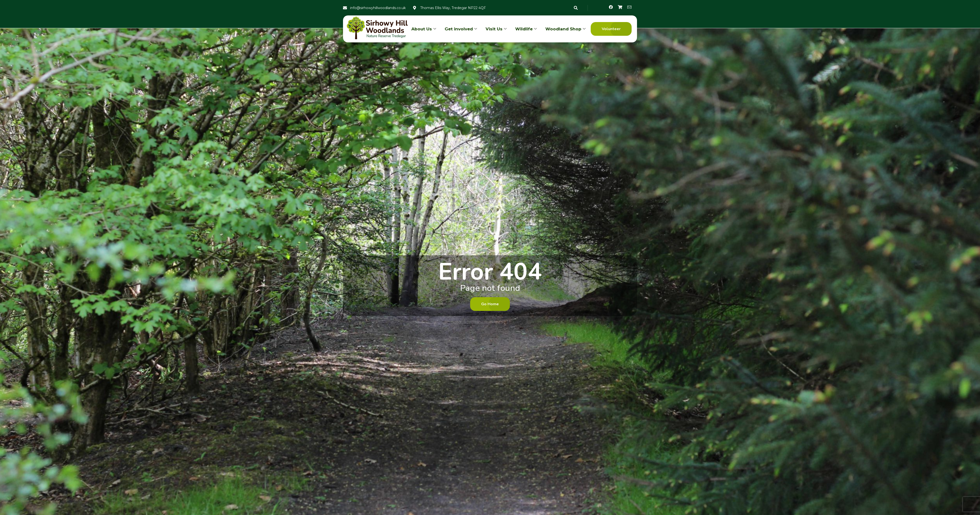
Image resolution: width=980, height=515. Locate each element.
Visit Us (497, 29)
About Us (424, 29)
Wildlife (527, 29)
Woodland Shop (566, 29)
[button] (611, 29)
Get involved (461, 29)
